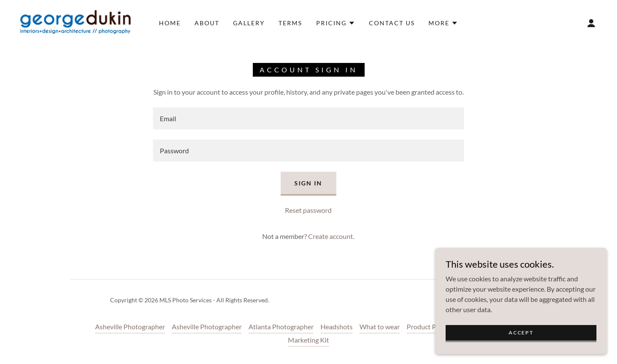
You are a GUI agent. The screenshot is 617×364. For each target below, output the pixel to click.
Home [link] (170, 23)
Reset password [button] (308, 210)
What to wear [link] (380, 327)
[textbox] (308, 118)
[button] (336, 23)
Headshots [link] (337, 327)
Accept (521, 333)
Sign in (308, 183)
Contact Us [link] (392, 23)
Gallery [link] (249, 23)
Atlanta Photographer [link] (281, 327)
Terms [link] (290, 23)
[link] (75, 22)
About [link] (207, 23)
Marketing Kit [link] (308, 340)
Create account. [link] (331, 236)
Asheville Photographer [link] (130, 327)
